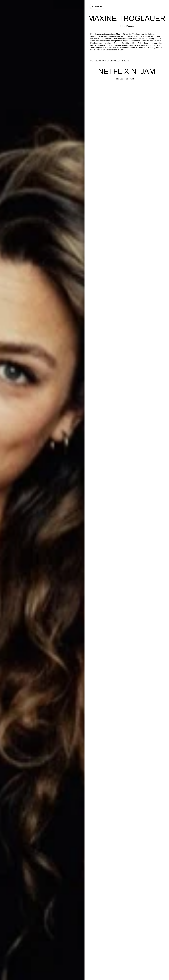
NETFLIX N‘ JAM (127, 71)
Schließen (97, 6)
